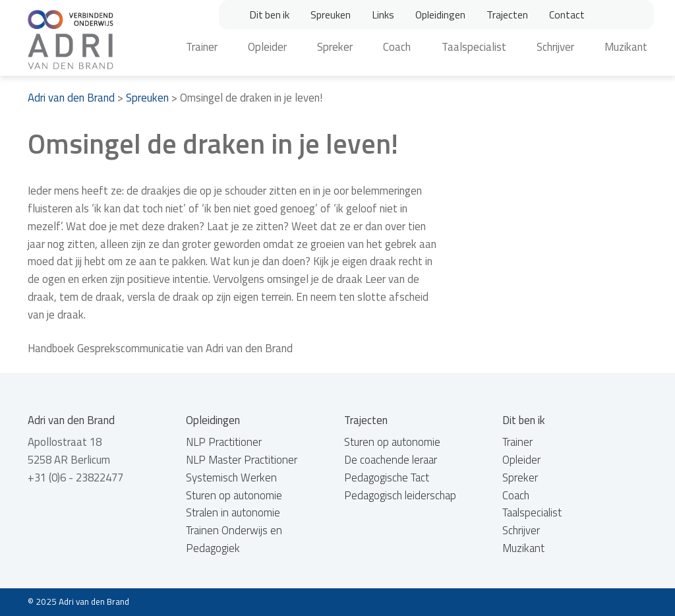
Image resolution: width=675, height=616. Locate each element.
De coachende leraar (391, 460)
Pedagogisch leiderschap (400, 495)
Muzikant (626, 47)
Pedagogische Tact (387, 477)
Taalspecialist (474, 47)
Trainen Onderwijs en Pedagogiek (234, 539)
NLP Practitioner (224, 442)
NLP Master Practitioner (242, 460)
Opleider (267, 47)
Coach (397, 47)
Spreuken (331, 15)
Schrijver (555, 47)
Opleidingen (440, 15)
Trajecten (507, 15)
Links (383, 15)
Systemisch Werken (231, 477)
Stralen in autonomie (233, 512)
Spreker (335, 47)
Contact (567, 15)
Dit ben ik (269, 15)
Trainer (202, 47)
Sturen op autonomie (234, 495)
